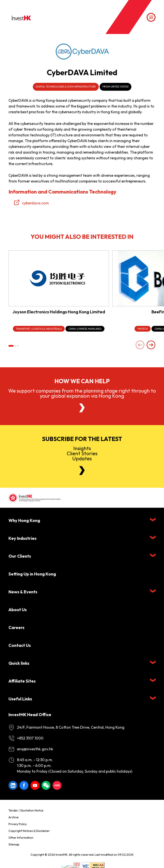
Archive (14, 817)
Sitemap (14, 844)
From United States (115, 87)
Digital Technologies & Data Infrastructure (66, 87)
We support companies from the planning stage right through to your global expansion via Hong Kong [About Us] (82, 393)
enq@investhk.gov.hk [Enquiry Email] (35, 749)
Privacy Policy (18, 824)
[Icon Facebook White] (24, 785)
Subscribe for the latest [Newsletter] (82, 439)
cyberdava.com (35, 203)
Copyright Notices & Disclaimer (29, 831)
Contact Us (20, 645)
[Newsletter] (82, 471)
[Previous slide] (140, 345)
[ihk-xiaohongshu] (57, 785)
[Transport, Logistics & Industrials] (39, 329)
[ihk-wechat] (46, 785)
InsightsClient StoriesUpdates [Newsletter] (82, 453)
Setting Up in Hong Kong (32, 574)
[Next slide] (151, 345)
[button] (11, 346)
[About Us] (82, 408)
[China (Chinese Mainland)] (85, 329)
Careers (16, 627)
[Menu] (151, 17)
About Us (18, 610)
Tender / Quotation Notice (26, 810)
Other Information (21, 838)
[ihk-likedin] (13, 785)
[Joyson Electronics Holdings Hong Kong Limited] (59, 278)
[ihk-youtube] (35, 785)
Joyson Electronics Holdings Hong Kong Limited (59, 312)
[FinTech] (143, 329)
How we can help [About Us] (82, 381)
